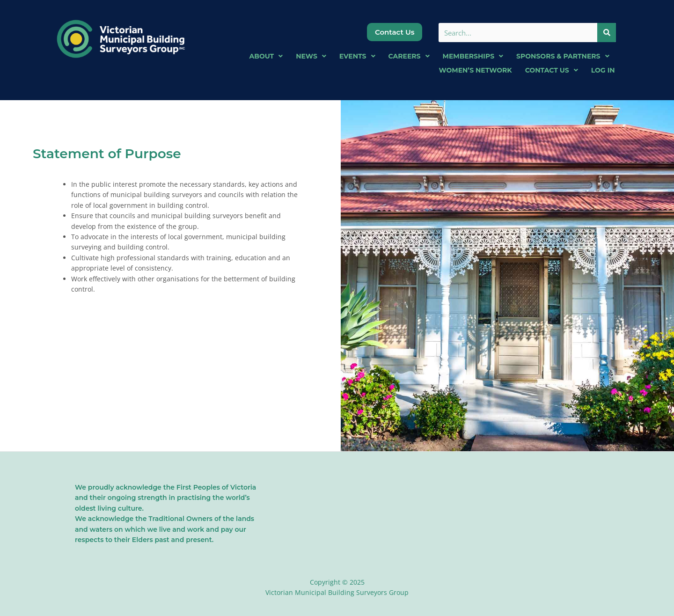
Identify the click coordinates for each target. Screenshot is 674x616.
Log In (603, 70)
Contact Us (552, 70)
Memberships (473, 56)
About (266, 56)
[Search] (606, 33)
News (311, 56)
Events (357, 56)
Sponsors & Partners (563, 56)
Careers (409, 56)
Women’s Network (475, 70)
